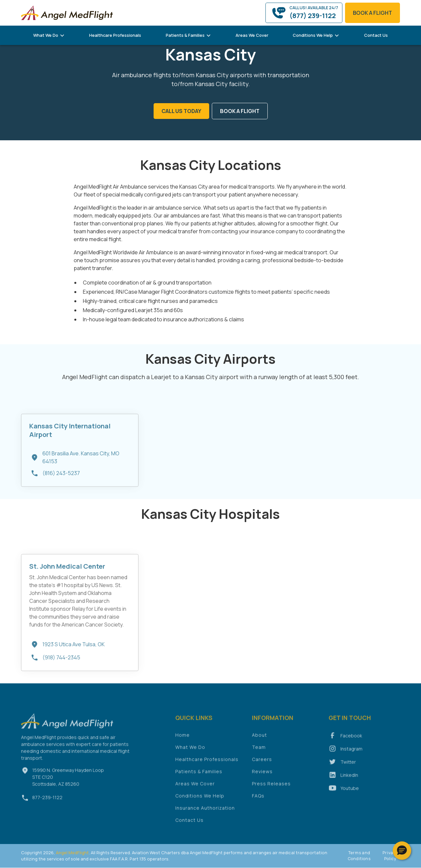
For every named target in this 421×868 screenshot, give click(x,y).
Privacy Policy (390, 856)
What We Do (190, 750)
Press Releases (271, 786)
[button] (49, 35)
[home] (67, 13)
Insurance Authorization (205, 811)
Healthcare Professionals (115, 35)
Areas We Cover (252, 35)
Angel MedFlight (72, 853)
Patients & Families (199, 774)
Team (259, 750)
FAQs (258, 799)
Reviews (262, 774)
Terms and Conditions (359, 856)
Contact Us (376, 35)
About (260, 738)
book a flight (372, 13)
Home (183, 738)
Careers (262, 762)
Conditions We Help (200, 799)
